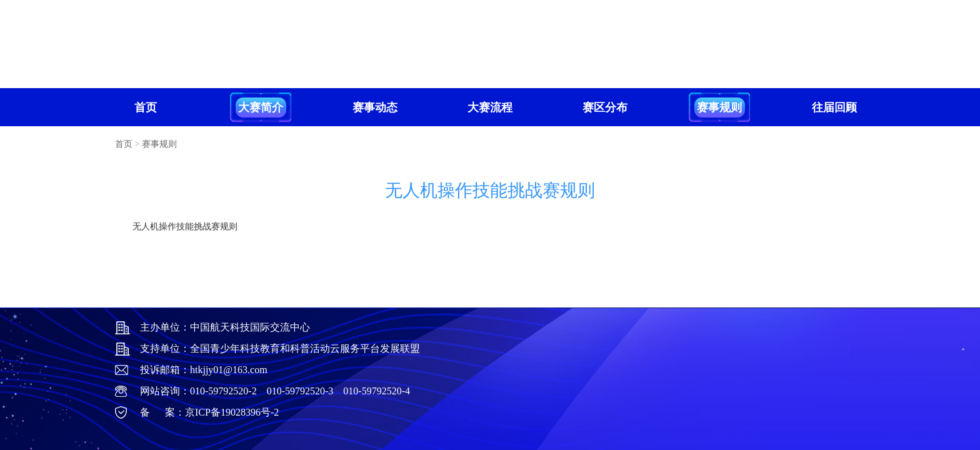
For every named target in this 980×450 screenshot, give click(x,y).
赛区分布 (605, 107)
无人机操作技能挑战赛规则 (185, 227)
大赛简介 (261, 107)
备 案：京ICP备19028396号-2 (209, 412)
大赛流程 (490, 107)
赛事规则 (719, 107)
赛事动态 (375, 107)
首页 (146, 107)
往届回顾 (834, 107)
